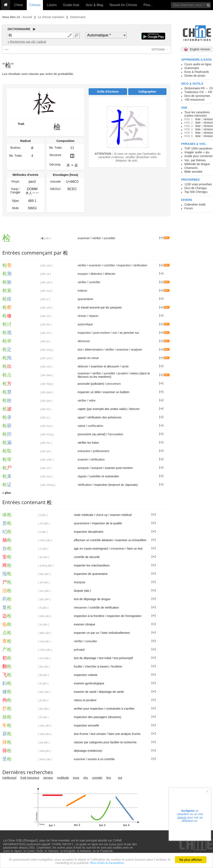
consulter (91, 641)
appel (81, 417)
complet (97, 778)
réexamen (80, 608)
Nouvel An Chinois (123, 5)
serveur (48, 778)
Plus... (148, 5)
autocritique (85, 324)
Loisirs (52, 5)
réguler (82, 476)
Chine (19, 5)
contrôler (109, 265)
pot (120, 778)
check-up (102, 515)
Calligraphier (147, 92)
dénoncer (84, 341)
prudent (123, 373)
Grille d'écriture (108, 92)
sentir (125, 366)
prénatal (79, 650)
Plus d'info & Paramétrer (110, 864)
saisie (81, 426)
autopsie (83, 468)
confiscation (95, 426)
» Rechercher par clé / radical (27, 42)
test (80, 350)
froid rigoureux (30, 778)
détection (97, 274)
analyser (137, 350)
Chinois (35, 5)
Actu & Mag (94, 5)
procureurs (114, 384)
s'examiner (118, 549)
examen (83, 459)
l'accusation (116, 434)
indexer (83, 291)
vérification (140, 265)
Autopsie (80, 582)
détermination (94, 350)
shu (86, 778)
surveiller (109, 238)
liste (198, 119)
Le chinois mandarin (51, 17)
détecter (110, 274)
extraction (84, 451)
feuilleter (117, 666)
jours (76, 778)
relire (92, 401)
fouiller (78, 666)
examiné (79, 759)
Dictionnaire (78, 17)
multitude (63, 778)
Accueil (27, 17)
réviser (82, 316)
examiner (84, 238)
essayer (83, 274)
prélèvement (101, 451)
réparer (94, 316)
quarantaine (85, 299)
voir (115, 333)
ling (109, 778)
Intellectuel (9, 778)
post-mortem (102, 333)
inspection (124, 265)
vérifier (97, 238)
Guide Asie (71, 5)
